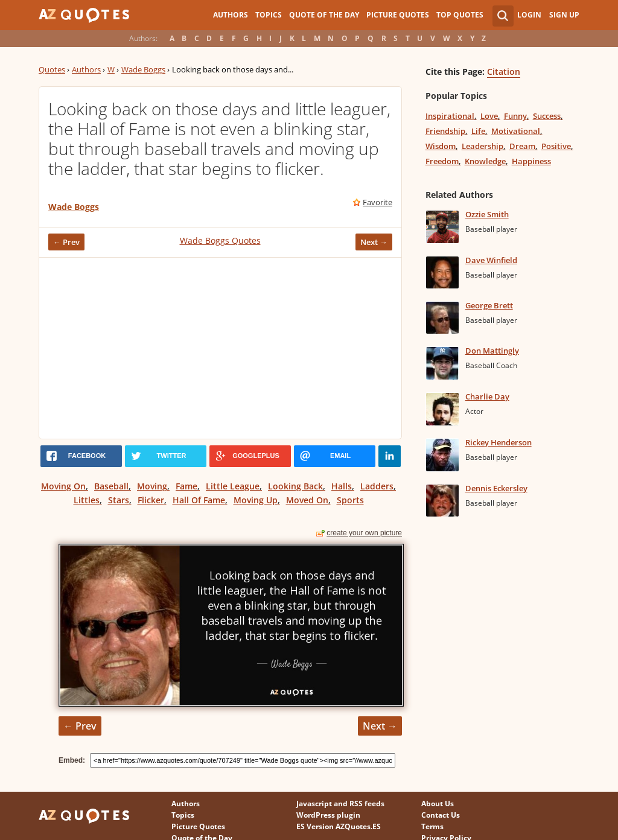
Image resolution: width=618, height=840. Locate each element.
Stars (119, 500)
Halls (342, 486)
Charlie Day (487, 396)
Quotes (52, 69)
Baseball (111, 486)
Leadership (483, 146)
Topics (269, 15)
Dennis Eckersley (496, 488)
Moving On (63, 486)
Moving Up (256, 500)
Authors (231, 15)
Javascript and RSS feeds (340, 803)
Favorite (377, 202)
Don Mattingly (492, 351)
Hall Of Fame (199, 500)
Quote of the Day (324, 15)
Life (478, 131)
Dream (522, 146)
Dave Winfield (491, 260)
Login (529, 15)
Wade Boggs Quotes (220, 240)
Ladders (377, 486)
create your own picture (364, 533)
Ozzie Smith (487, 214)
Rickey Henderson (499, 442)
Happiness (531, 161)
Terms (432, 826)
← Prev (66, 242)
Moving (152, 486)
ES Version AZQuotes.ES (339, 826)
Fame (186, 486)
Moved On (307, 500)
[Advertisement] (220, 348)
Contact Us (441, 815)
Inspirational (450, 116)
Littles (87, 500)
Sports (350, 500)
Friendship (445, 131)
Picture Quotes (398, 15)
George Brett (489, 305)
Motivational (516, 131)
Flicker (151, 500)
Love (489, 116)
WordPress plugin (328, 815)
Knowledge (485, 161)
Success (547, 116)
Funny (515, 116)
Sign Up (564, 15)
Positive (556, 146)
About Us (438, 803)
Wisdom (441, 146)
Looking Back (295, 486)
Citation (504, 72)
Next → (374, 242)
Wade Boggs (143, 69)
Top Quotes (460, 15)
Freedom (442, 161)
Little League (233, 486)
